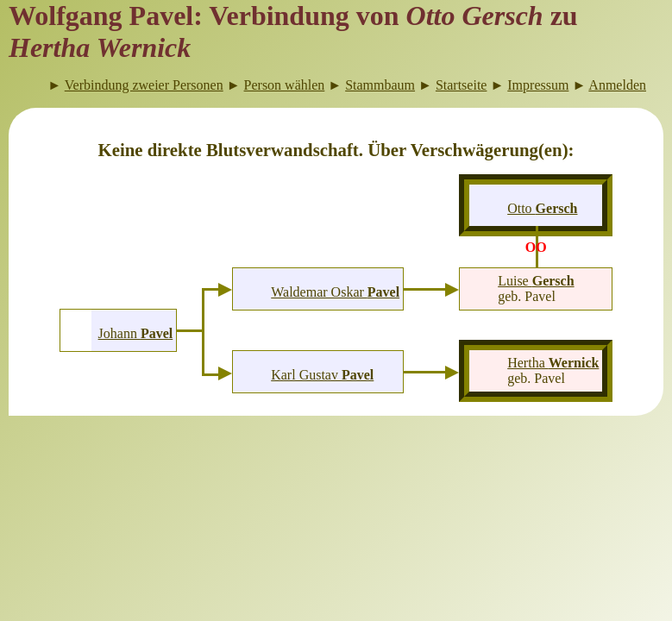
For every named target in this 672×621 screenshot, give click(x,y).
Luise (536, 281)
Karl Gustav (322, 375)
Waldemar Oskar (335, 292)
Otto (542, 208)
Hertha (553, 363)
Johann (136, 333)
